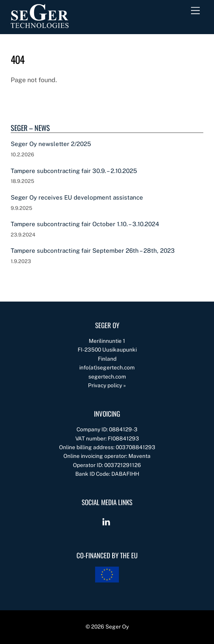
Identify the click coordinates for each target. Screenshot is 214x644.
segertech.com (107, 377)
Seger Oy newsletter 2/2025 (51, 144)
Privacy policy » (107, 385)
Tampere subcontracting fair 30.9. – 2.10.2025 (74, 171)
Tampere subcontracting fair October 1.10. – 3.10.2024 (85, 224)
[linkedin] (106, 521)
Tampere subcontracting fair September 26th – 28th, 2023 (93, 251)
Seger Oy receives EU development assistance (77, 197)
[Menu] (195, 11)
